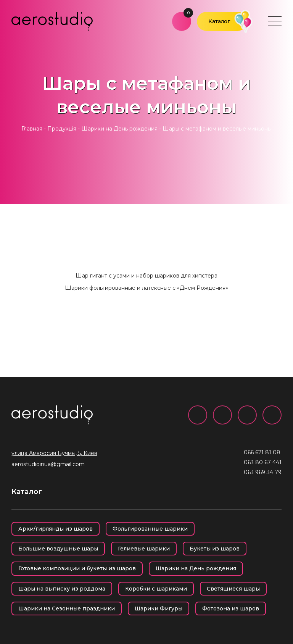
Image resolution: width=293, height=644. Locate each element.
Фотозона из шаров (231, 608)
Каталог (219, 21)
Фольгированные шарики (150, 529)
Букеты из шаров (215, 549)
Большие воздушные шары (58, 549)
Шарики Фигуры (159, 608)
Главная (32, 129)
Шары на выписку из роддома (62, 589)
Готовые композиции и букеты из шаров (77, 568)
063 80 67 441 (263, 462)
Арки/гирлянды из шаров (56, 529)
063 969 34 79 (263, 472)
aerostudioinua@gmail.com (48, 464)
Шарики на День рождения (119, 129)
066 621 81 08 (262, 452)
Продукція (62, 129)
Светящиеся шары (233, 589)
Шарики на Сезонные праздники (67, 608)
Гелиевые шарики (144, 549)
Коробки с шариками (156, 589)
